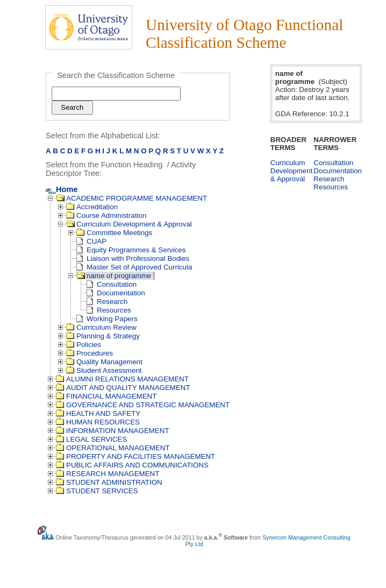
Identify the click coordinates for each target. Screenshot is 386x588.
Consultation (112, 284)
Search (72, 107)
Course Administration (106, 215)
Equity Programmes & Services (131, 250)
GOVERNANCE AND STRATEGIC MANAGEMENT (143, 405)
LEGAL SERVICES (91, 439)
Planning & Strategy (103, 336)
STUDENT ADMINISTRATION (109, 482)
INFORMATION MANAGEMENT (113, 431)
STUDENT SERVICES (97, 491)
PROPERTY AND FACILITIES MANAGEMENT (135, 456)
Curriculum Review (101, 327)
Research (107, 302)
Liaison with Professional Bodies (133, 258)
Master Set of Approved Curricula (134, 267)
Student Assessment (104, 370)
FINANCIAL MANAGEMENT (106, 396)
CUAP (91, 241)
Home (62, 189)
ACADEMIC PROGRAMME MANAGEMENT (131, 198)
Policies (84, 345)
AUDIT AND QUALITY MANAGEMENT (123, 388)
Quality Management (104, 362)
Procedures (90, 353)
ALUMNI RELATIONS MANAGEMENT (122, 379)
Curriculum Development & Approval (129, 224)
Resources (109, 310)
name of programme (114, 276)
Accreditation (92, 207)
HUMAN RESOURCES (98, 422)
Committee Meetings (114, 233)
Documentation (116, 293)
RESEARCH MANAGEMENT (108, 474)
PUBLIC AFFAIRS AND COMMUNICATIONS (132, 465)
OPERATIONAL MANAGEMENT (113, 448)
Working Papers (107, 319)
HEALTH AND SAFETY (98, 413)
